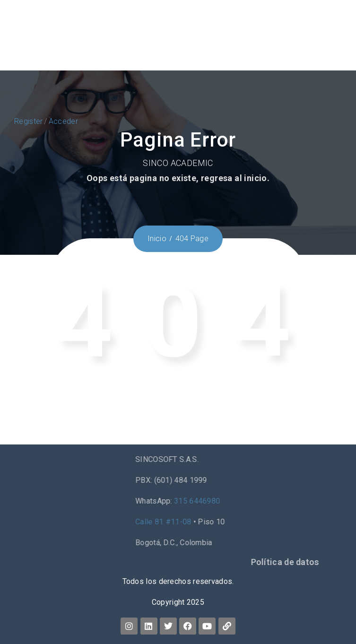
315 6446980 (287, 501)
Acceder (63, 121)
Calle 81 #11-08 (254, 522)
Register (28, 121)
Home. (283, 412)
